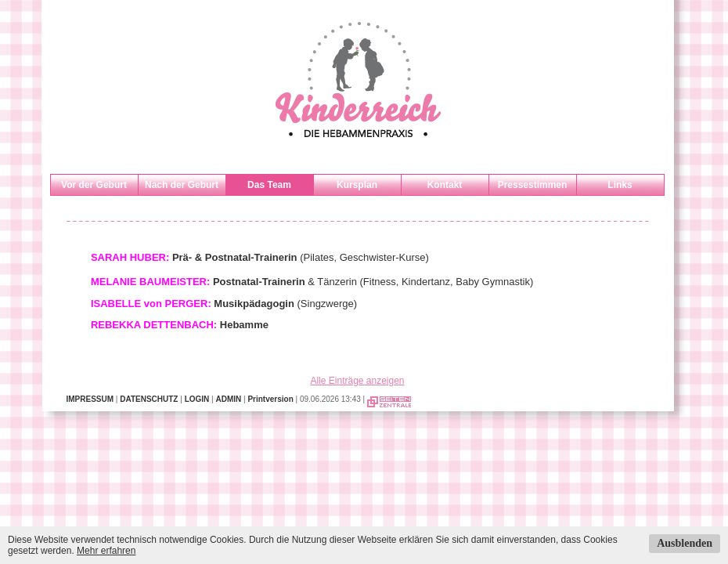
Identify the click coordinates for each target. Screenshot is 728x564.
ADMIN (228, 399)
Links (620, 185)
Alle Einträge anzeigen (357, 381)
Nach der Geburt (182, 185)
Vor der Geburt (94, 185)
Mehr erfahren (106, 551)
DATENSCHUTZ (149, 399)
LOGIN (197, 399)
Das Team (269, 185)
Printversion (270, 399)
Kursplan (357, 185)
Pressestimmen (533, 185)
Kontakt (445, 185)
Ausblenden (685, 543)
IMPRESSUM (90, 399)
